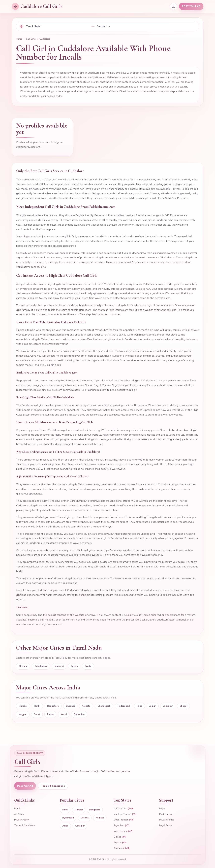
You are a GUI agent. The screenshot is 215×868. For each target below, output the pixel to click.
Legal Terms (166, 825)
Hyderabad (124, 706)
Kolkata (86, 706)
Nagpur (23, 714)
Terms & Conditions (53, 786)
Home (19, 39)
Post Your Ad (25, 786)
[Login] (173, 6)
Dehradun (79, 714)
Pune (140, 706)
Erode (88, 666)
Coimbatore (41, 666)
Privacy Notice (167, 820)
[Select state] (58, 26)
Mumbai (23, 706)
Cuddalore (45, 39)
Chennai (23, 666)
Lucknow (168, 706)
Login (162, 809)
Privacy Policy (21, 820)
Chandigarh (104, 706)
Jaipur (153, 706)
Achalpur (80, 826)
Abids (65, 826)
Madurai (59, 666)
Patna (50, 714)
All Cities (19, 814)
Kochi (64, 714)
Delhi (37, 706)
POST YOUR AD (191, 6)
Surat (37, 714)
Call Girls (31, 39)
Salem (74, 666)
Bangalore (53, 706)
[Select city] (146, 26)
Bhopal (183, 706)
